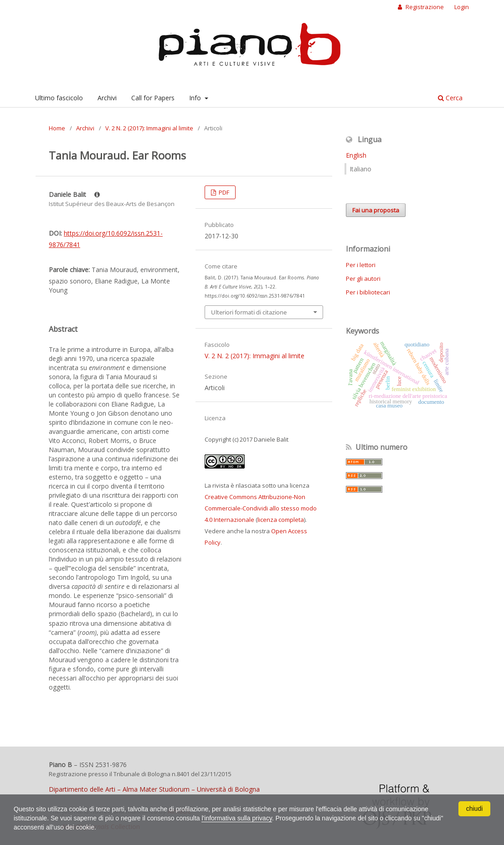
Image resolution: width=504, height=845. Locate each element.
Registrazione (424, 7)
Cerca (450, 98)
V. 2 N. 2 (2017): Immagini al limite (149, 128)
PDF (223, 192)
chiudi (475, 809)
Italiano (360, 169)
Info (196, 98)
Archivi (107, 98)
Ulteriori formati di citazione (249, 312)
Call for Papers (153, 98)
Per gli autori (363, 278)
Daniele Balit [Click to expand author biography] (74, 194)
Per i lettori (361, 265)
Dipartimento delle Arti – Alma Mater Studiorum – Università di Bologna (154, 789)
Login (462, 7)
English (356, 155)
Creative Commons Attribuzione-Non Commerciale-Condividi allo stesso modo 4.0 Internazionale (261, 508)
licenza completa (281, 520)
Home (57, 128)
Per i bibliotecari (368, 292)
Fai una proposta (376, 210)
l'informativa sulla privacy (237, 818)
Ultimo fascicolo (59, 98)
